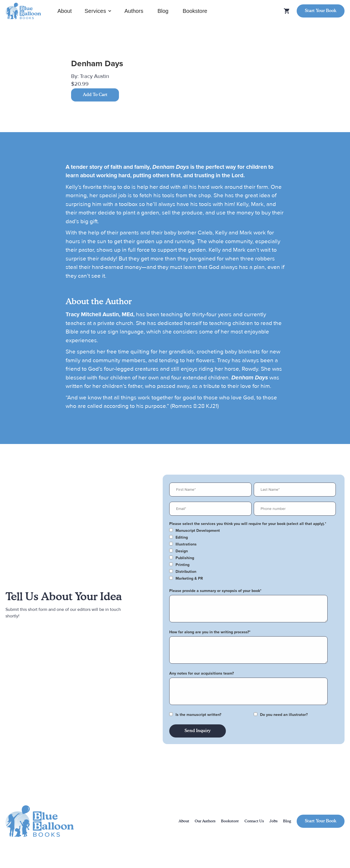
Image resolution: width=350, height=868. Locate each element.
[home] (23, 11)
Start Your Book (321, 11)
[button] (98, 11)
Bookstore (195, 11)
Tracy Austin (94, 76)
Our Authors (205, 821)
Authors (134, 11)
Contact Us (254, 821)
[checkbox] (253, 531)
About (65, 11)
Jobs (273, 821)
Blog (163, 11)
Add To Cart (95, 95)
